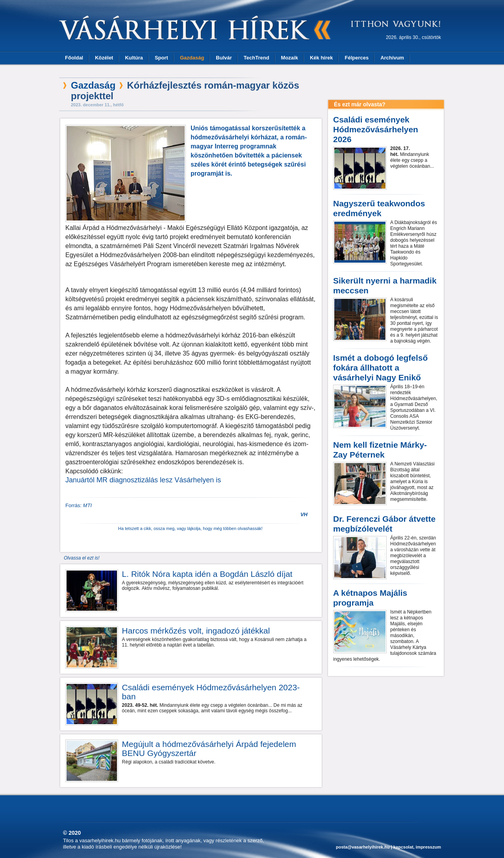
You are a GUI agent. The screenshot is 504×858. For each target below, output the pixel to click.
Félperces (357, 58)
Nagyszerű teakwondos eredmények (379, 208)
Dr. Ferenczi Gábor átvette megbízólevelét (384, 524)
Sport (161, 58)
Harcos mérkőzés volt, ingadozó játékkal (196, 631)
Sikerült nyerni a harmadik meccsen (385, 285)
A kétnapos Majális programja (370, 598)
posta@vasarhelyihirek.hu (363, 847)
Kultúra (134, 58)
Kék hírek (321, 58)
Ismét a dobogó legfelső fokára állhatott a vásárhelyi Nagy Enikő (380, 368)
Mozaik (290, 58)
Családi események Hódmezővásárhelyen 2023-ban (211, 692)
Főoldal (74, 58)
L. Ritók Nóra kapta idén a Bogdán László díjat (207, 574)
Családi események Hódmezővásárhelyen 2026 (376, 129)
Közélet (104, 58)
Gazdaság (192, 58)
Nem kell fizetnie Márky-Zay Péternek (380, 450)
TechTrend (257, 58)
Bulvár (224, 58)
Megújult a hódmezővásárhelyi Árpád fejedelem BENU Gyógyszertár (209, 749)
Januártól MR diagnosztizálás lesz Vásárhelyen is (143, 480)
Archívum (392, 58)
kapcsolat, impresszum (417, 847)
